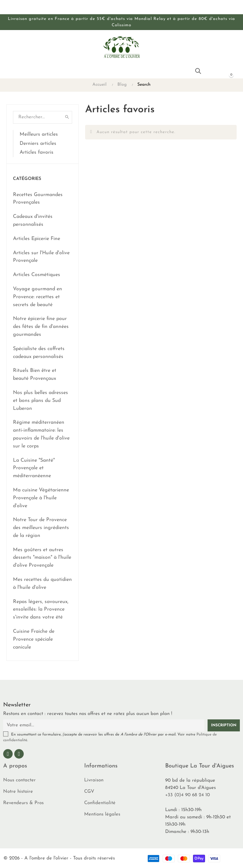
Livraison (94, 780)
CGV (89, 792)
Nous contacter (19, 780)
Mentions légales (102, 814)
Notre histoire (18, 792)
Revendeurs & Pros (23, 803)
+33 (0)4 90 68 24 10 (187, 795)
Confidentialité (100, 803)
